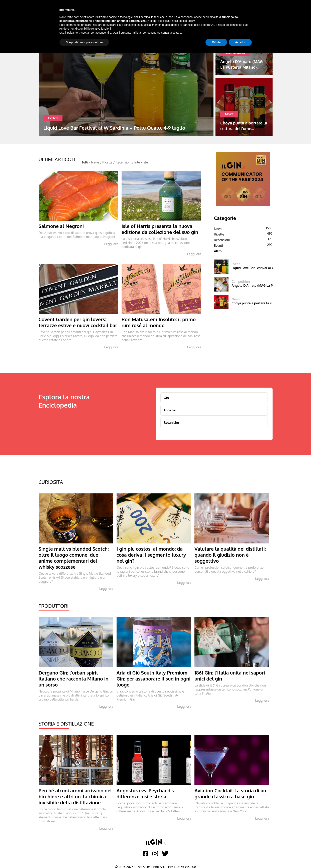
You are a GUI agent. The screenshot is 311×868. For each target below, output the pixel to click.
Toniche (170, 410)
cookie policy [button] (187, 21)
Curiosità (51, 482)
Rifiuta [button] (216, 42)
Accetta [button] (240, 42)
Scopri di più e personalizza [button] (84, 42)
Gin (166, 398)
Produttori (54, 606)
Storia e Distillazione (66, 724)
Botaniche (171, 423)
